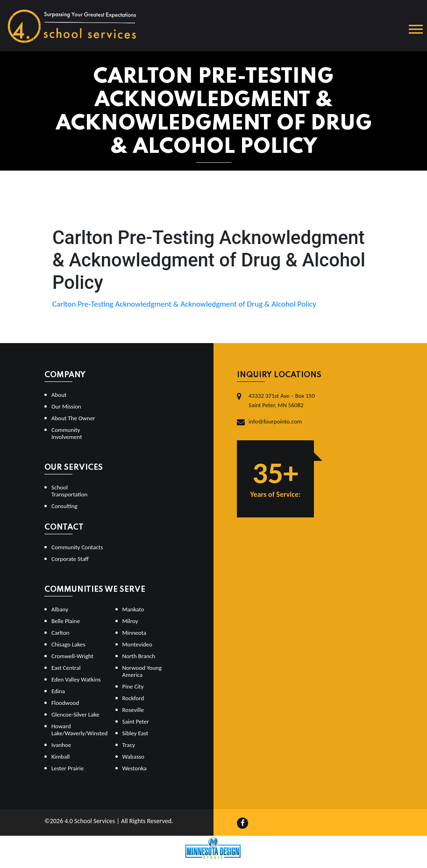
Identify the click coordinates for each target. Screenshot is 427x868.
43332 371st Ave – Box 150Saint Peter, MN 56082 (282, 400)
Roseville (133, 710)
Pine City (133, 686)
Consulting (64, 506)
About (59, 395)
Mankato (133, 609)
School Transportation (69, 491)
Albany (60, 609)
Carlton (60, 633)
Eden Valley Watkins (76, 679)
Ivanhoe (61, 745)
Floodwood (65, 703)
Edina (58, 691)
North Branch (139, 656)
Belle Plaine (66, 621)
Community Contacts (77, 547)
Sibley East (135, 733)
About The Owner (73, 418)
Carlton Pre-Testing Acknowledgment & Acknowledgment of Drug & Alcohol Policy (184, 304)
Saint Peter (136, 721)
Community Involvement (67, 433)
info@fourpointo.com (275, 421)
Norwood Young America (142, 671)
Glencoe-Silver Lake (75, 714)
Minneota (135, 633)
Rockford (133, 698)
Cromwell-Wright (72, 656)
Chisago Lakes (68, 644)
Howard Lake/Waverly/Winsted (79, 730)
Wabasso (133, 757)
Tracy (129, 745)
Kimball (60, 757)
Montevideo (137, 644)
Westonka (135, 768)
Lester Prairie (68, 768)
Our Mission (66, 406)
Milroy (130, 621)
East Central (66, 668)
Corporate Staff (70, 559)
